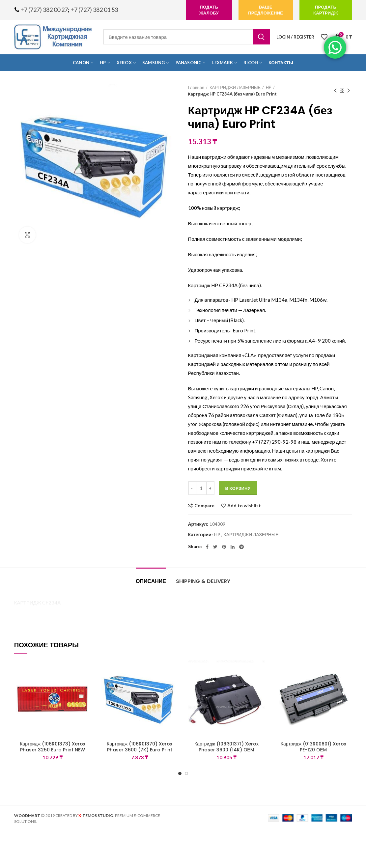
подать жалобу (209, 10)
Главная (196, 87)
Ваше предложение (266, 10)
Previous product (335, 91)
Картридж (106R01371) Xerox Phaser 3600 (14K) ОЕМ (226, 747)
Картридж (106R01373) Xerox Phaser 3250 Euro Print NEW (53, 747)
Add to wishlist (244, 506)
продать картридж (326, 10)
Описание (151, 581)
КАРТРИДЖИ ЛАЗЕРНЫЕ (235, 87)
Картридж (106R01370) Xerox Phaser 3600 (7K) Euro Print (140, 747)
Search (261, 37)
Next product (349, 91)
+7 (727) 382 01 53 (94, 10)
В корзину (238, 488)
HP (269, 87)
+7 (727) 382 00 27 (44, 10)
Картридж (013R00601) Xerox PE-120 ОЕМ (313, 747)
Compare (204, 506)
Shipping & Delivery (203, 581)
